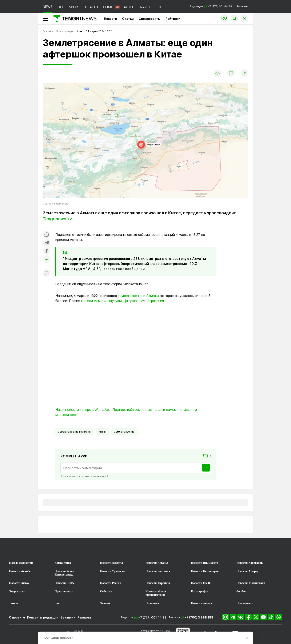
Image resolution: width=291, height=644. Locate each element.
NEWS (48, 7)
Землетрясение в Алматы (74, 432)
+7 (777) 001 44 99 (152, 617)
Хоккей (105, 603)
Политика (152, 603)
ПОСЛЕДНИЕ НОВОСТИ (58, 638)
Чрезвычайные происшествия (156, 593)
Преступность (64, 591)
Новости (111, 19)
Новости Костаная (158, 571)
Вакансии (68, 617)
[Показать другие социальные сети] (47, 260)
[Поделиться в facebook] (47, 251)
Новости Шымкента (205, 563)
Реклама (243, 6)
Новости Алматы (111, 563)
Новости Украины (158, 583)
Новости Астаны (157, 563)
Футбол (241, 591)
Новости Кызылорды (205, 571)
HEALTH (91, 7)
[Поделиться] (244, 73)
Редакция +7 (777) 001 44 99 (211, 6)
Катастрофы (199, 591)
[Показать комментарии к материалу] (47, 273)
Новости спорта (202, 603)
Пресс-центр (245, 603)
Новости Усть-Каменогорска (64, 573)
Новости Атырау (248, 571)
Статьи (128, 19)
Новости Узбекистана (251, 583)
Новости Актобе (20, 571)
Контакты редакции (43, 617)
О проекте (17, 617)
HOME (108, 7)
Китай (102, 432)
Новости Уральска (112, 571)
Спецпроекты (150, 19)
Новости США (64, 583)
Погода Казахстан (21, 563)
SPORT (75, 7)
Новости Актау (19, 583)
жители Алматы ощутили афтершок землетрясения (122, 301)
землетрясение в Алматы (138, 296)
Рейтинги (173, 19)
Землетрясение (124, 432)
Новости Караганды (250, 563)
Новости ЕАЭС (201, 583)
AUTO (128, 7)
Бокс (58, 603)
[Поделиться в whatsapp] (47, 235)
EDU (159, 7)
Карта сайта (63, 563)
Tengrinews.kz (57, 219)
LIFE (61, 7)
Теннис (14, 603)
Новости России (111, 583)
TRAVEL (144, 7)
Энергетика (17, 591)
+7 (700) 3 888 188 (199, 617)
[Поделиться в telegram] (47, 243)
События (106, 591)
